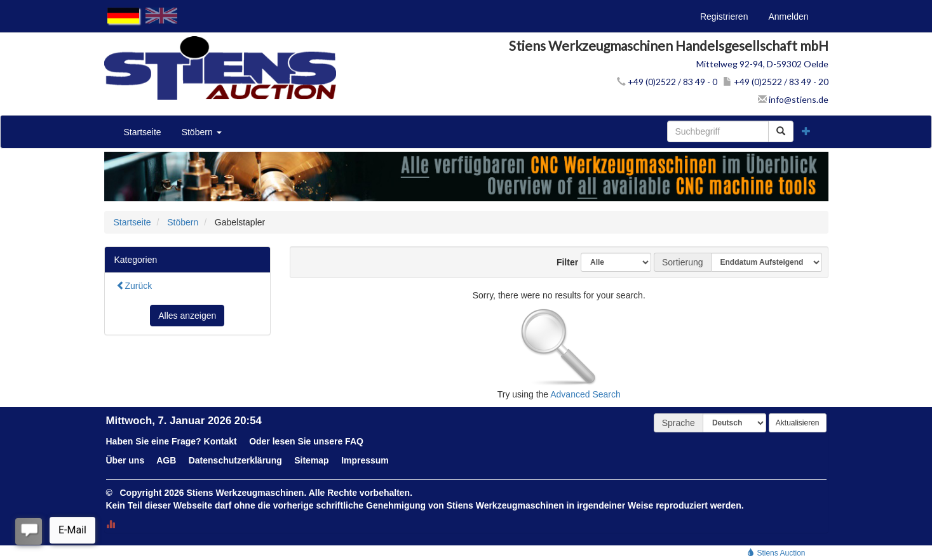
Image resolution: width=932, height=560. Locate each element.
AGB (166, 460)
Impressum (365, 460)
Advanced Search (585, 394)
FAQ (354, 441)
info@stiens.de (793, 99)
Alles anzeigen (187, 316)
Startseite (143, 132)
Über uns (125, 460)
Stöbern (202, 132)
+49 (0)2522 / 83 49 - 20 (776, 82)
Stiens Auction (776, 553)
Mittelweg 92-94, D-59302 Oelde (762, 64)
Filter (562, 262)
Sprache (679, 423)
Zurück (134, 286)
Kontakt (220, 441)
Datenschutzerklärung (235, 460)
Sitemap (311, 460)
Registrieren (724, 17)
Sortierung (683, 262)
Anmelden (788, 17)
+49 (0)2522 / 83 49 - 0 (667, 82)
